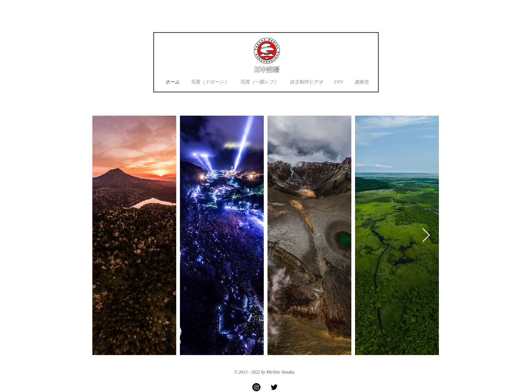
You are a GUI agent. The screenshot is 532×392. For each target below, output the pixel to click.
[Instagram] (256, 387)
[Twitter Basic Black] (274, 387)
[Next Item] (426, 236)
